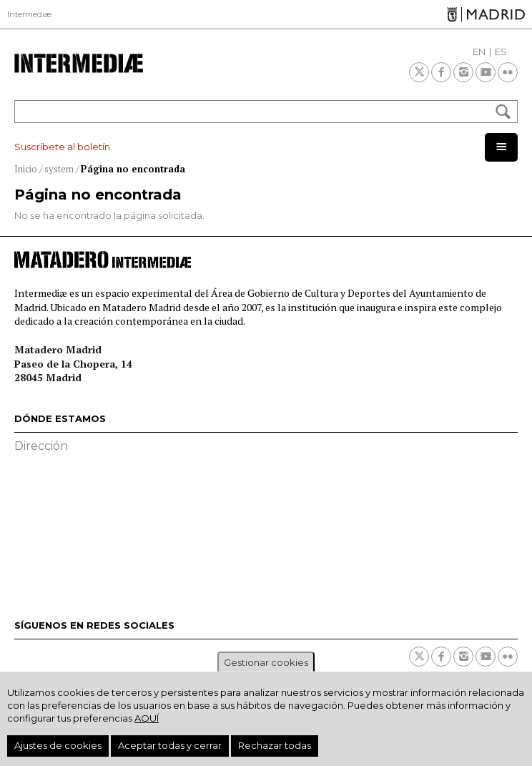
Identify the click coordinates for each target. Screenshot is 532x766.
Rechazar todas (275, 745)
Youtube (486, 72)
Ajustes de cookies (58, 745)
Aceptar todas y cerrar (170, 745)
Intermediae (79, 63)
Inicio (26, 169)
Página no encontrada (133, 169)
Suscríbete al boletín (62, 147)
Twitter (419, 72)
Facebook (441, 72)
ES (501, 51)
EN (479, 51)
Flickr (508, 72)
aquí (147, 718)
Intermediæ (29, 14)
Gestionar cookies (266, 662)
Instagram (463, 72)
